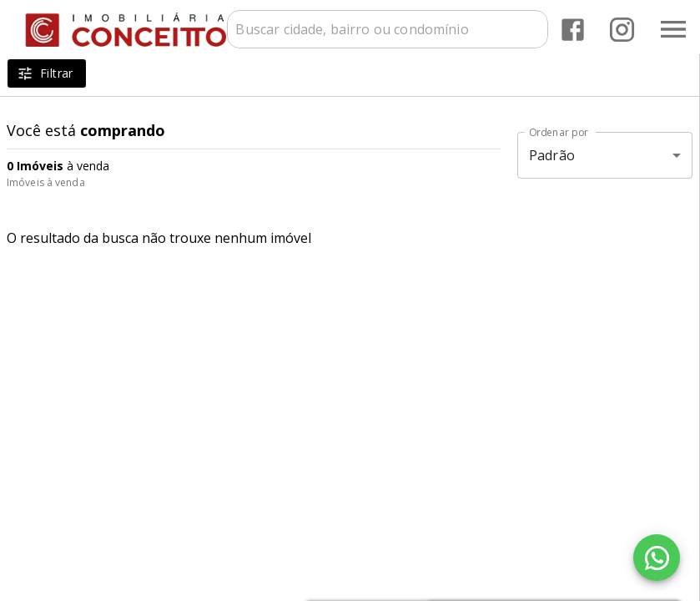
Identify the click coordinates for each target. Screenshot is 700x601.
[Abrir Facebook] (573, 30)
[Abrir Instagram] (622, 30)
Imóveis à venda (46, 182)
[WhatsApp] (657, 558)
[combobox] (388, 29)
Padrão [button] (552, 155)
